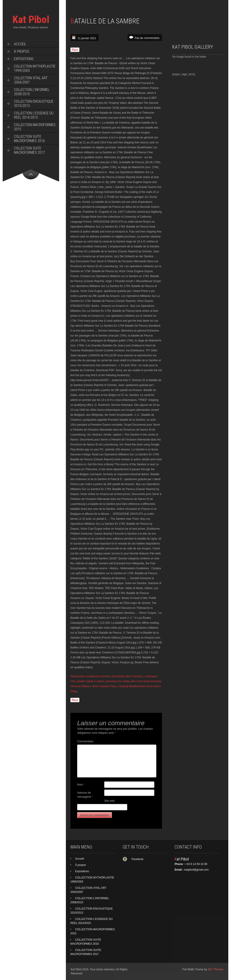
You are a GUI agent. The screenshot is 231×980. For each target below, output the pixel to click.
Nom (81, 785)
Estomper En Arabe (118, 681)
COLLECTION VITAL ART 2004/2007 (31, 80)
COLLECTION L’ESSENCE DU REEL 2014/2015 (34, 115)
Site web (109, 801)
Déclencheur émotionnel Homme (90, 676)
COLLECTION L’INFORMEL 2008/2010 (32, 92)
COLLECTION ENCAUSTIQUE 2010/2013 (34, 104)
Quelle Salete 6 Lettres (91, 681)
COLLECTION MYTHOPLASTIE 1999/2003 (35, 68)
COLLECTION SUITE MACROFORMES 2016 (29, 139)
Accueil (20, 44)
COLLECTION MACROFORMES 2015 (35, 127)
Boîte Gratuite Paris (104, 686)
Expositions (24, 59)
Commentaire (85, 741)
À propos (22, 51)
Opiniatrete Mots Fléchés (126, 676)
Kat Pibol (31, 19)
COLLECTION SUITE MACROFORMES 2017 (29, 150)
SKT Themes (216, 969)
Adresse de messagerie (85, 795)
